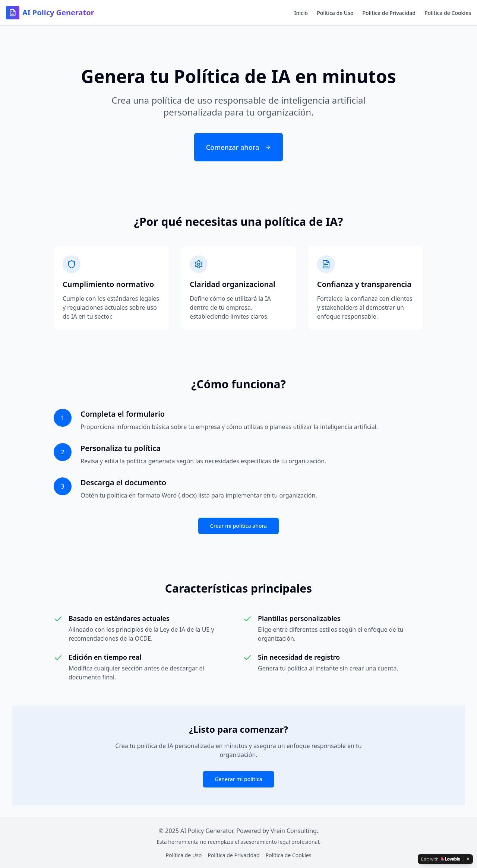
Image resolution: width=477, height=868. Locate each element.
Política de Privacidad (389, 13)
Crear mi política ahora (238, 526)
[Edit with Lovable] (441, 859)
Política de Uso (335, 13)
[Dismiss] (468, 859)
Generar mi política (238, 779)
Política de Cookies (448, 13)
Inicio (301, 13)
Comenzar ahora (238, 147)
